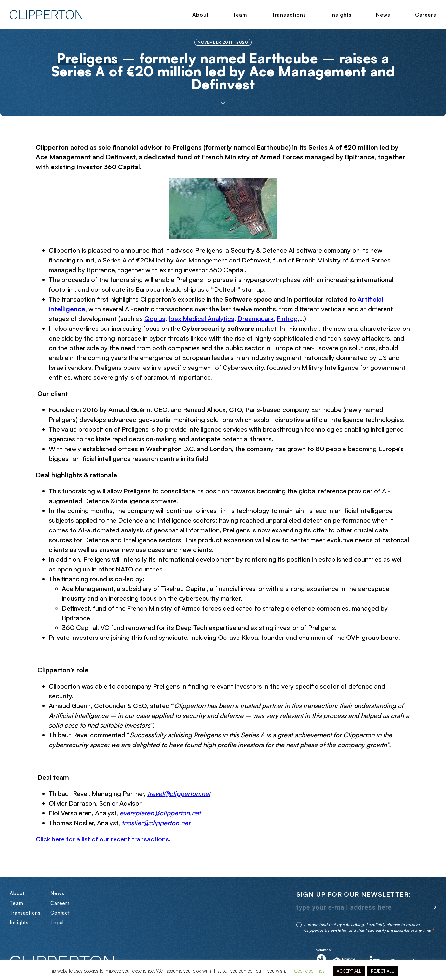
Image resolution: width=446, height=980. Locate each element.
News (383, 15)
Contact (60, 913)
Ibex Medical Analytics (201, 319)
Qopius (155, 319)
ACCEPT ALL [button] (349, 971)
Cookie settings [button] (309, 971)
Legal (57, 923)
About (200, 15)
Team (240, 15)
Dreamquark (256, 319)
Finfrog (287, 319)
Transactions (289, 15)
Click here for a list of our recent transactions (102, 839)
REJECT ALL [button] (382, 971)
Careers (426, 15)
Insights (341, 15)
